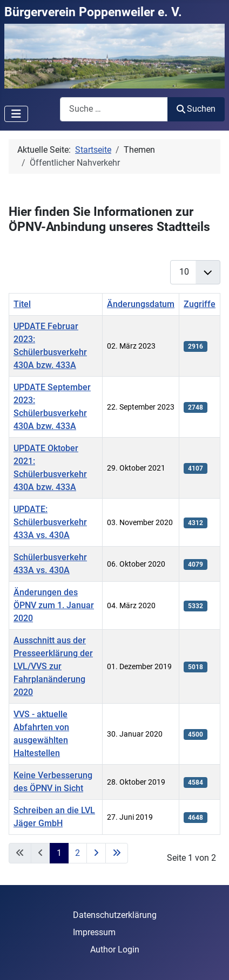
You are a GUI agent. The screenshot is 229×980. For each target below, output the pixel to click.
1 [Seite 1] (59, 853)
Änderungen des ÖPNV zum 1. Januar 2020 (54, 605)
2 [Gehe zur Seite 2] (78, 853)
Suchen (196, 109)
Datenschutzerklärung (115, 915)
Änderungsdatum (141, 304)
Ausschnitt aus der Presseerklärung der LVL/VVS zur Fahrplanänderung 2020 (53, 666)
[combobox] (114, 109)
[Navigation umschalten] (16, 114)
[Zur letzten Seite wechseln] (117, 853)
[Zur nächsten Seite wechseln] (96, 853)
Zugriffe (200, 304)
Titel (22, 304)
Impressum (94, 932)
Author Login (115, 950)
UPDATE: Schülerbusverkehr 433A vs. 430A (50, 522)
